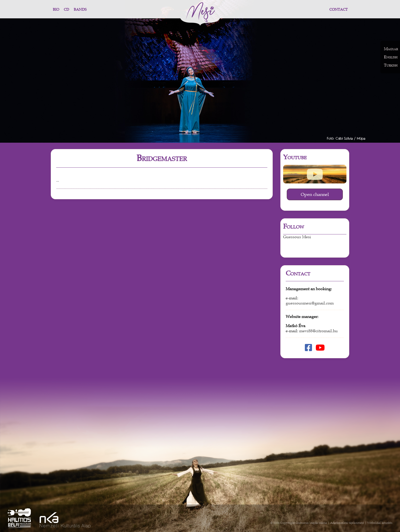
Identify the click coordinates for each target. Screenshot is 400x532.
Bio (56, 10)
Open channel (315, 194)
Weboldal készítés (380, 523)
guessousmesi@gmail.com (310, 303)
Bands (80, 10)
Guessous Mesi (297, 237)
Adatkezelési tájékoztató (347, 523)
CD (66, 10)
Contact (339, 10)
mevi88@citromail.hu (318, 331)
